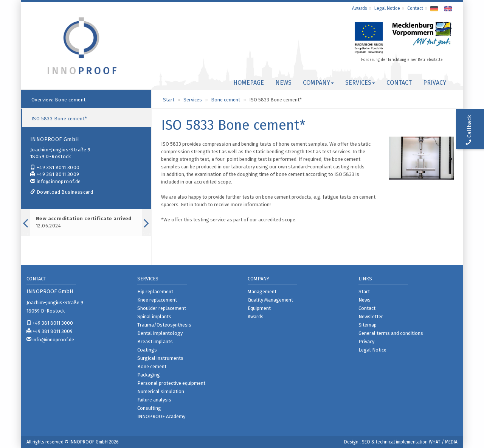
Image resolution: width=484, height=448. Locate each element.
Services (193, 100)
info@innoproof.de (56, 181)
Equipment (259, 308)
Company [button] (318, 83)
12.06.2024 (84, 222)
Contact (415, 8)
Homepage (249, 83)
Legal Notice (387, 8)
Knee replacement (157, 300)
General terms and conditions (391, 333)
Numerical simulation (161, 391)
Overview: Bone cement (58, 100)
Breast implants (155, 341)
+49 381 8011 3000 (55, 167)
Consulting (149, 408)
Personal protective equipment (171, 383)
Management (262, 292)
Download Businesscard (62, 192)
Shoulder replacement (162, 308)
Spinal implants (154, 317)
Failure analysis (154, 400)
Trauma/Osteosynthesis (164, 325)
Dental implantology (160, 333)
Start (169, 100)
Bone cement (226, 100)
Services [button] (360, 83)
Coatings (147, 350)
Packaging (149, 375)
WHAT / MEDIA (443, 442)
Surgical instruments (160, 358)
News (283, 83)
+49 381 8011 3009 (55, 174)
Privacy (435, 83)
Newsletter (371, 317)
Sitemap (368, 325)
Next (147, 233)
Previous (26, 233)
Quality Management (270, 300)
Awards (360, 8)
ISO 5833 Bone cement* (59, 119)
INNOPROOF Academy (161, 416)
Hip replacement (155, 292)
